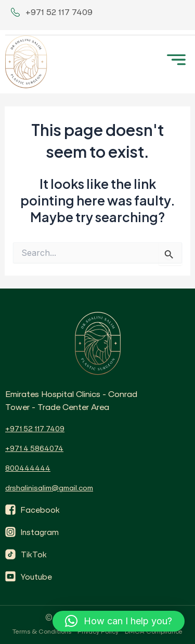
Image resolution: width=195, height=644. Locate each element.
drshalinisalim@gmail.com (49, 488)
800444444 (28, 468)
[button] (119, 621)
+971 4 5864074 (34, 448)
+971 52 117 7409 (35, 429)
